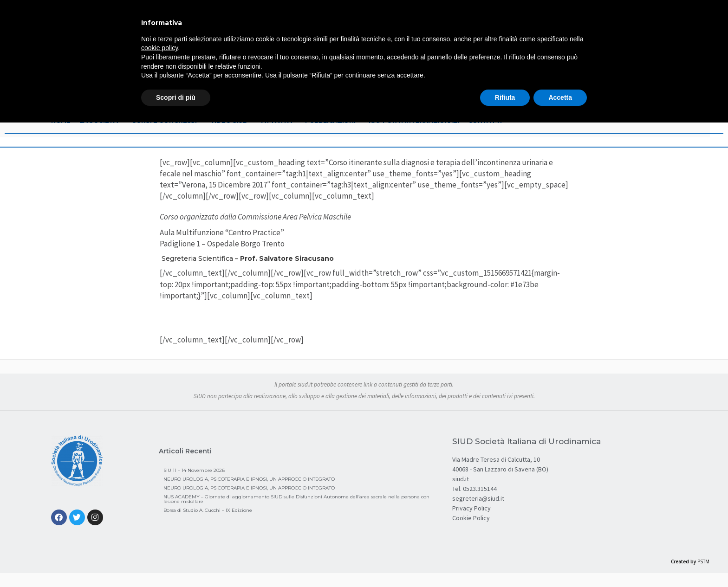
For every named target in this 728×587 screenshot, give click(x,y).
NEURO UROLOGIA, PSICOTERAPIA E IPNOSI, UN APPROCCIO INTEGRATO (249, 479)
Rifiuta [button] (505, 97)
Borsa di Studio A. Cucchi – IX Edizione (208, 510)
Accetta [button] (560, 97)
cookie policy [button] (159, 48)
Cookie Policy (471, 518)
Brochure (364, 319)
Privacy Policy (471, 508)
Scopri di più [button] (176, 97)
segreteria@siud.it (478, 498)
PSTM (703, 561)
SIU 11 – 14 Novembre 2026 (194, 470)
